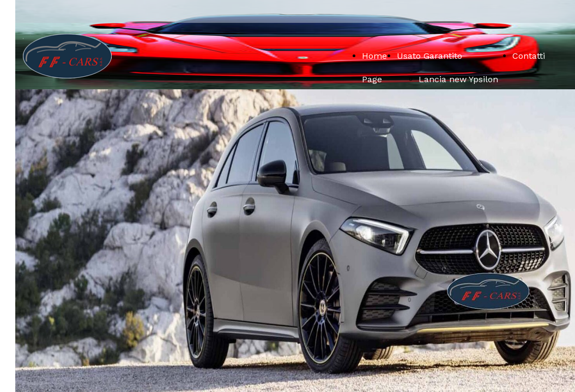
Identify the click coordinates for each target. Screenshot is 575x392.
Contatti (529, 56)
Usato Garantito (429, 56)
